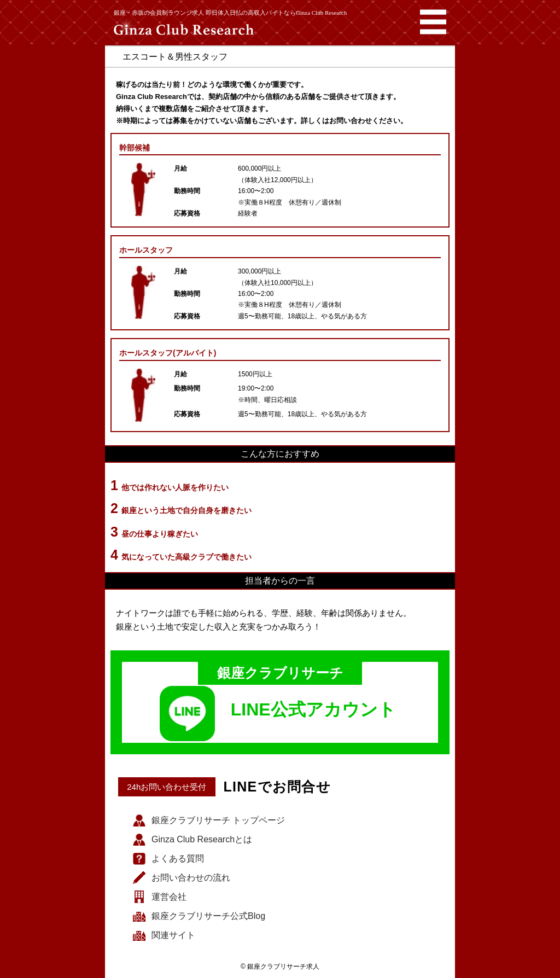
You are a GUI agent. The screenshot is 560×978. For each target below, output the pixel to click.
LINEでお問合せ (277, 787)
